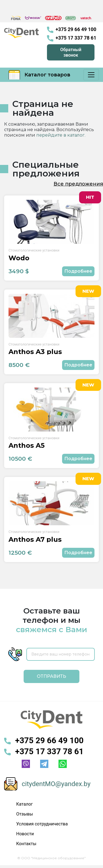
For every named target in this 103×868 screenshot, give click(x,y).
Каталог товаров (39, 75)
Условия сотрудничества (42, 824)
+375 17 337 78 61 (72, 38)
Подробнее (78, 271)
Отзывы (25, 814)
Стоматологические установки (34, 250)
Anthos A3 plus (35, 352)
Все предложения (78, 184)
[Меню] (91, 75)
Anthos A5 (27, 446)
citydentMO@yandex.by (56, 784)
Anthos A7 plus (35, 540)
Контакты (26, 844)
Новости (25, 834)
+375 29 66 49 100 (72, 30)
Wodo (19, 258)
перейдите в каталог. (61, 135)
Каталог (24, 804)
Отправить (51, 676)
